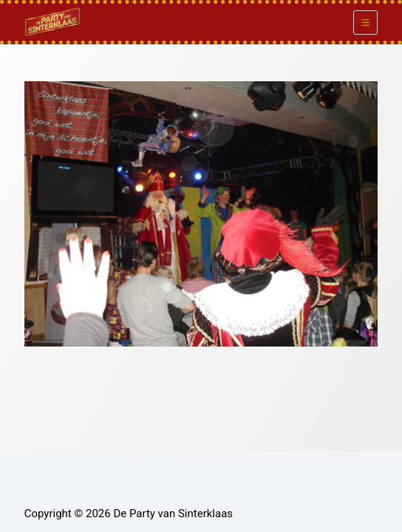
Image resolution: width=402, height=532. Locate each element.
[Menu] (365, 23)
